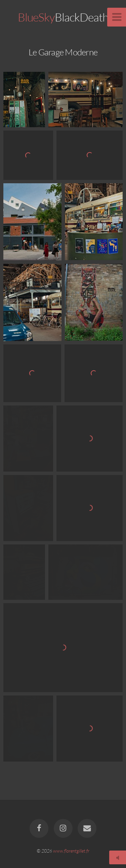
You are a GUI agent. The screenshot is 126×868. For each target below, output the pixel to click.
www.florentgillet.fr (71, 851)
